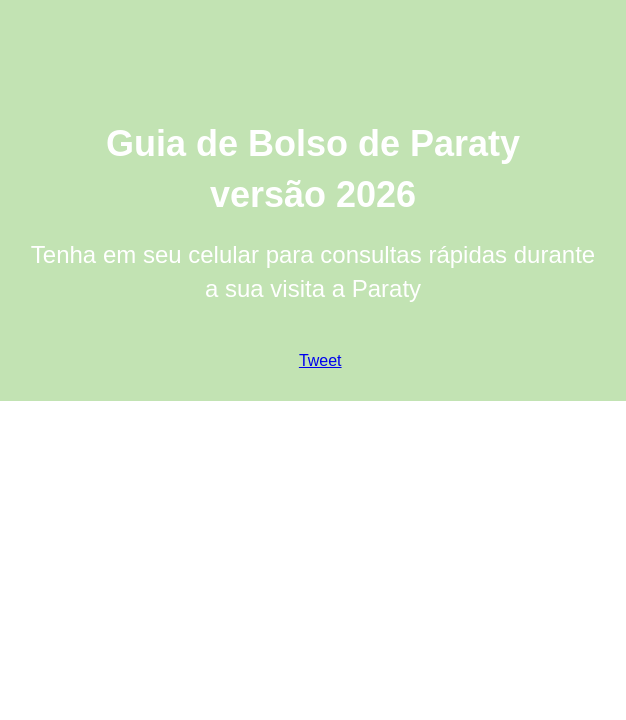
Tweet (320, 360)
